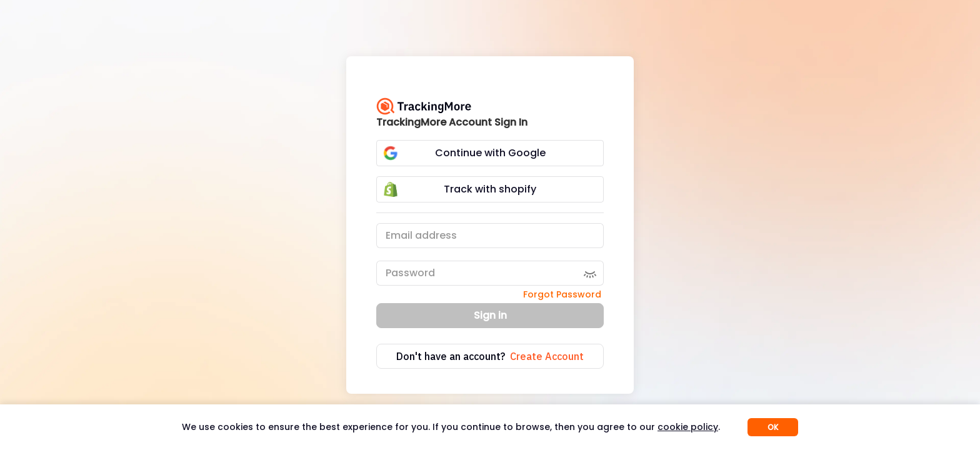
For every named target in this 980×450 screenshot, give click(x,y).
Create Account (547, 356)
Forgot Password (562, 294)
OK (773, 427)
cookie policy (688, 427)
